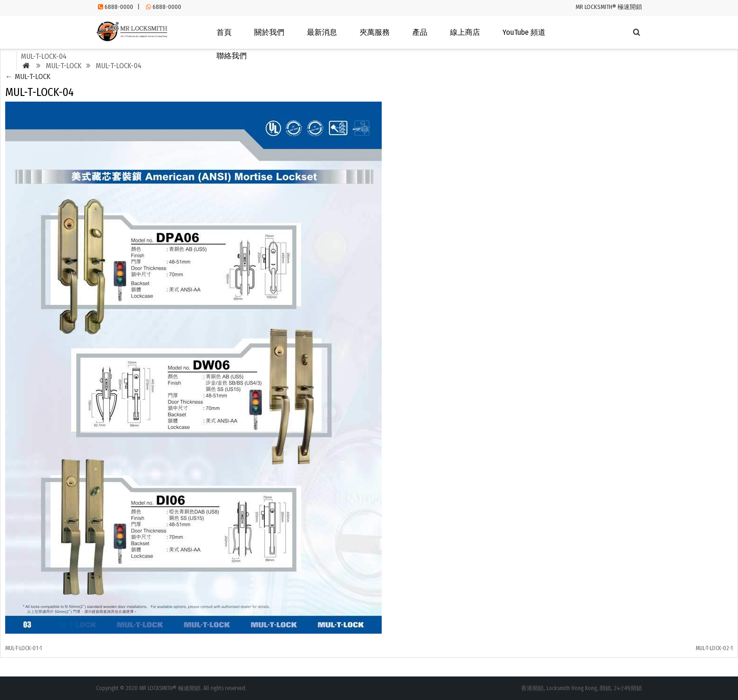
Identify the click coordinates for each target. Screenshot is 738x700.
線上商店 (465, 32)
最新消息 (322, 32)
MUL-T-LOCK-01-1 (24, 648)
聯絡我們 (232, 56)
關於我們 (269, 32)
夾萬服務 (375, 32)
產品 (420, 32)
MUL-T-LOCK (28, 76)
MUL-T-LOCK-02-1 (714, 648)
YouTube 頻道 (524, 32)
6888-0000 (119, 7)
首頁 (224, 32)
